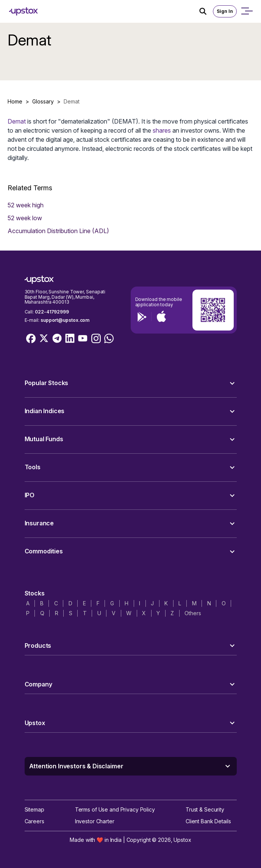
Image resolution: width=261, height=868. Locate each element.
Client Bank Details (208, 821)
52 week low (25, 218)
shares (162, 130)
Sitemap (34, 809)
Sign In (225, 11)
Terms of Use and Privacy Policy (115, 809)
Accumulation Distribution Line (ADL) (58, 231)
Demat (17, 121)
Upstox (182, 840)
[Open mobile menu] (247, 11)
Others (193, 613)
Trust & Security (205, 809)
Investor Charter (95, 821)
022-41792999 (52, 312)
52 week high (26, 205)
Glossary (43, 101)
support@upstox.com (65, 320)
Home (15, 101)
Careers (34, 821)
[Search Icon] (206, 11)
